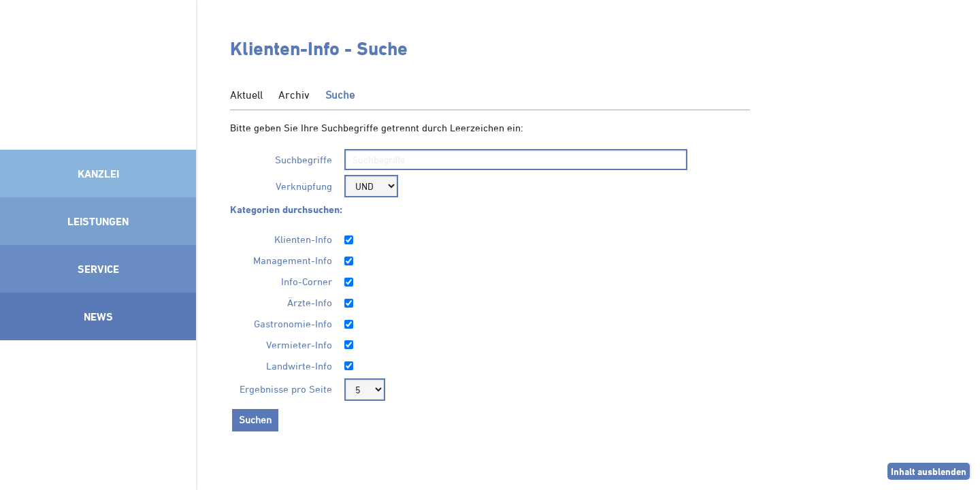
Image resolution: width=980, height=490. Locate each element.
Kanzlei (98, 174)
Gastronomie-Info (293, 324)
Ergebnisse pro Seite (286, 389)
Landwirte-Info (299, 366)
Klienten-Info (303, 239)
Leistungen (98, 221)
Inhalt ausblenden (929, 471)
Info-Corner (307, 281)
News (98, 316)
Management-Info (293, 260)
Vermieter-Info (299, 345)
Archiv (294, 95)
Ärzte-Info (310, 303)
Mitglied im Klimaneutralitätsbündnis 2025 (98, 412)
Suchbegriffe (304, 160)
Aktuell (246, 95)
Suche (340, 95)
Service (98, 269)
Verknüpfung (304, 186)
